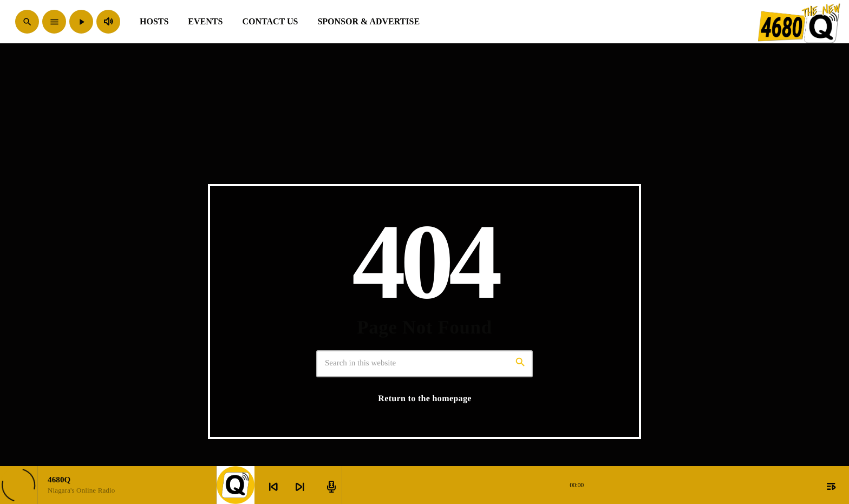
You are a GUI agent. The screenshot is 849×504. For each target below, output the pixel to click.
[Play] (81, 22)
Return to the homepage (424, 399)
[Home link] (799, 22)
